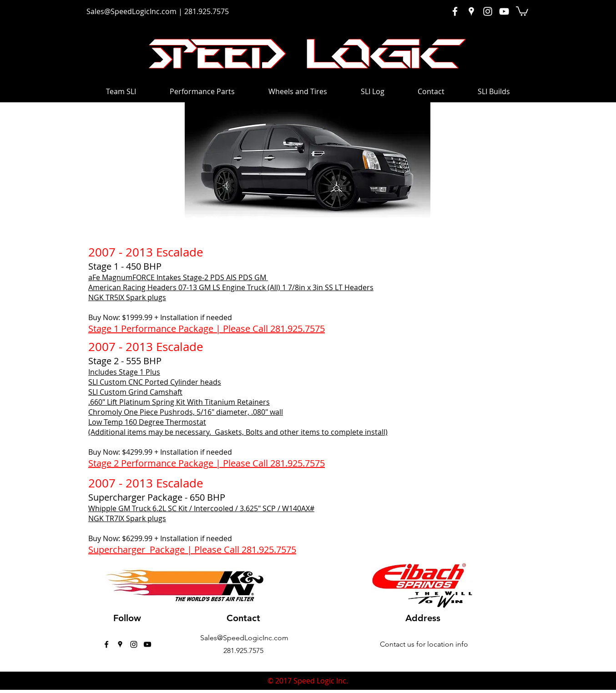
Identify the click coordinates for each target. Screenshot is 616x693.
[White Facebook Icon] (455, 11)
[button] (522, 11)
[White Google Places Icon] (471, 11)
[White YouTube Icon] (504, 11)
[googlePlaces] (120, 644)
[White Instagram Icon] (488, 11)
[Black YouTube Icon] (147, 644)
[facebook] (106, 644)
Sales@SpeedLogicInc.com (131, 11)
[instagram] (134, 644)
